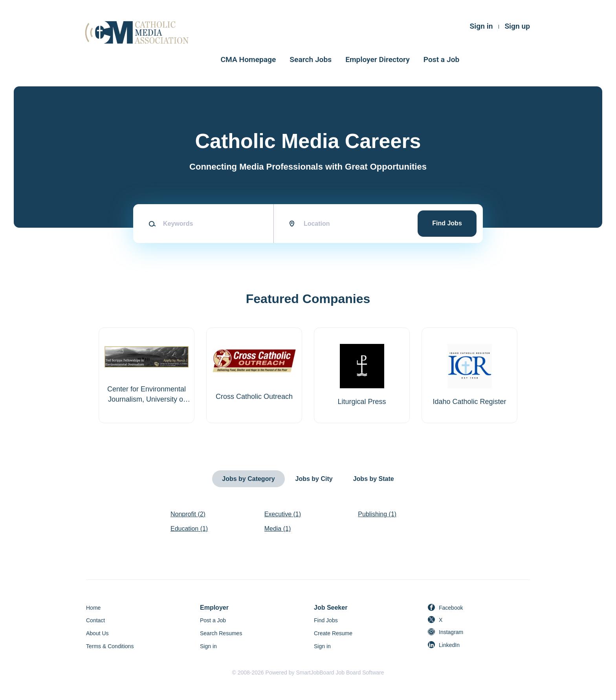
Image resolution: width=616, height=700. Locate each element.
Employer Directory (378, 59)
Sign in (481, 26)
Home (93, 608)
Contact (95, 620)
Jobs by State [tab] (374, 479)
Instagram (451, 632)
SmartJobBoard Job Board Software (340, 673)
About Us (97, 633)
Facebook (451, 608)
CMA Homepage (248, 59)
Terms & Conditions (110, 646)
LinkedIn (449, 645)
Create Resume (333, 633)
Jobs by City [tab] (314, 479)
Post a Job (442, 59)
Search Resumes (221, 633)
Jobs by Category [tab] (248, 479)
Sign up (517, 26)
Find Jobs (447, 223)
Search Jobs (311, 59)
